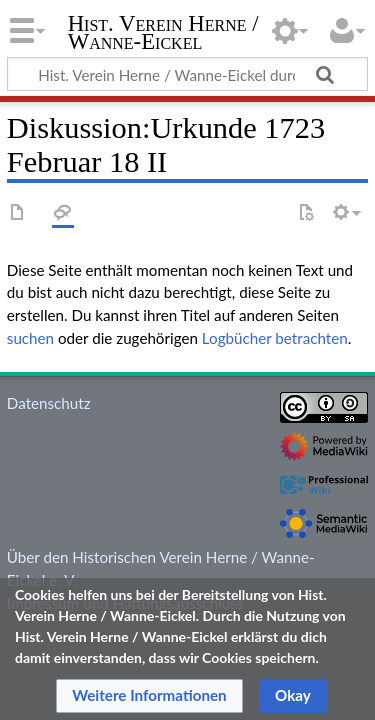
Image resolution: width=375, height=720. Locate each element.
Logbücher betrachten (275, 338)
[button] (149, 696)
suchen (30, 338)
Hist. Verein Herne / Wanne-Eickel (163, 34)
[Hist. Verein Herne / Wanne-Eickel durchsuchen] (187, 74)
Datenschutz (49, 403)
